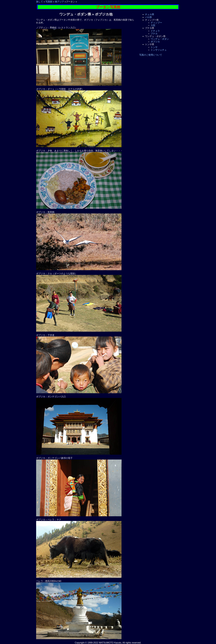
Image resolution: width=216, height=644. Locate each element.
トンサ (154, 47)
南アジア (59, 2)
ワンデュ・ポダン (160, 39)
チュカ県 (150, 14)
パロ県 (148, 17)
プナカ (154, 34)
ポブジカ (155, 42)
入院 (153, 25)
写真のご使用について (151, 55)
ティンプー (156, 23)
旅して (40, 2)
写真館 (49, 2)
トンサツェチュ (159, 50)
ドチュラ (155, 31)
